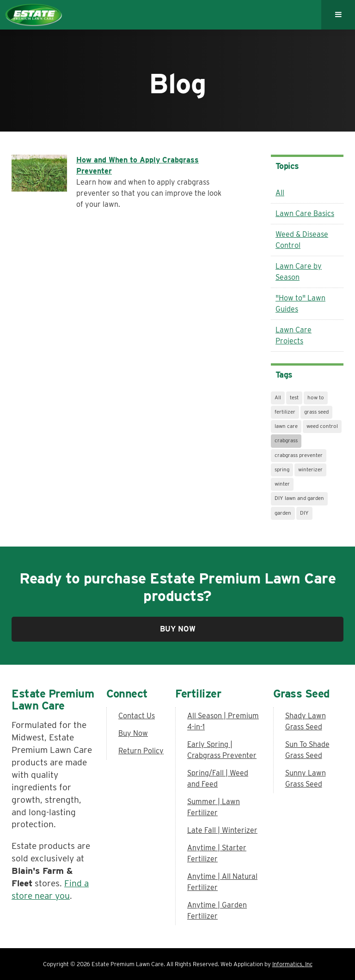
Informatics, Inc (292, 964)
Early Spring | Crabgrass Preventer (222, 750)
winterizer (310, 469)
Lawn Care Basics (305, 213)
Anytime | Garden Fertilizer (217, 911)
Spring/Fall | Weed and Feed (218, 779)
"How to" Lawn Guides (300, 304)
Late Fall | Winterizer (222, 830)
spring (282, 469)
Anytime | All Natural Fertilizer (222, 882)
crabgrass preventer (299, 455)
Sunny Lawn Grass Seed (306, 779)
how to (316, 397)
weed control (322, 426)
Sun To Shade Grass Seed (307, 750)
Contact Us (137, 716)
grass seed (316, 412)
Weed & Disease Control (302, 240)
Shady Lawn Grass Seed (306, 721)
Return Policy (141, 751)
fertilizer (285, 412)
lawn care (286, 426)
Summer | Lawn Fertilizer (214, 807)
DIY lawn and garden (299, 498)
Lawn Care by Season (299, 272)
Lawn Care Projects (294, 335)
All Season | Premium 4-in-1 (223, 721)
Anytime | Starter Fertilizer (217, 853)
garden (283, 513)
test (294, 397)
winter (282, 484)
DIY (304, 513)
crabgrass (286, 440)
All (280, 193)
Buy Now (178, 629)
